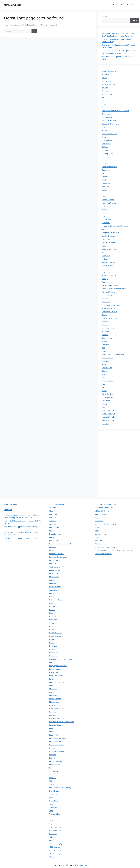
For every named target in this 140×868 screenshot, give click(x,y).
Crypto (104, 160)
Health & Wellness (109, 203)
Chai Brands (107, 144)
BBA (103, 98)
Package (105, 279)
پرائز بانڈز (105, 424)
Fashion (105, 173)
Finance (105, 177)
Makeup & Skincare (109, 249)
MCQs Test (106, 256)
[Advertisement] (116, 464)
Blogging (105, 114)
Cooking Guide (108, 154)
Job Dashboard (100, 534)
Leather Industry (108, 236)
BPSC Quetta (107, 117)
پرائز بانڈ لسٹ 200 (108, 417)
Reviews (105, 335)
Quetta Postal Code (109, 318)
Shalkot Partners (10, 504)
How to (105, 216)
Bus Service (106, 127)
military (105, 259)
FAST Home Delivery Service (105, 524)
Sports (104, 371)
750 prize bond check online (105, 504)
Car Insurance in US (110, 134)
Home (107, 5)
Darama (105, 163)
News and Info (13, 5)
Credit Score (107, 157)
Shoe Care (106, 361)
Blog (115, 5)
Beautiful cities (108, 101)
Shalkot (105, 351)
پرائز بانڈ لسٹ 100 (108, 411)
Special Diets (107, 368)
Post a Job (98, 541)
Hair (104, 193)
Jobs (121, 5)
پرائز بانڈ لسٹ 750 (108, 420)
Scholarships (107, 338)
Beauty (105, 104)
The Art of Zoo (107, 381)
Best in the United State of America (115, 111)
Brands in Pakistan (109, 121)
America (105, 91)
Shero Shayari (107, 358)
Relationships (107, 331)
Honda (104, 210)
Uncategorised (108, 397)
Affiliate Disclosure (102, 511)
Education (106, 170)
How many (106, 213)
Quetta (105, 315)
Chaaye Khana (107, 137)
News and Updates (109, 275)
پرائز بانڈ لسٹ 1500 (109, 414)
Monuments (107, 269)
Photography (107, 295)
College (105, 147)
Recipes (105, 325)
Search (105, 17)
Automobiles (107, 94)
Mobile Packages (108, 262)
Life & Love (106, 239)
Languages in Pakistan (111, 233)
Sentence (105, 345)
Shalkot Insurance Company (113, 354)
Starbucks (106, 374)
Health (104, 196)
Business (105, 130)
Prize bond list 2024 (109, 312)
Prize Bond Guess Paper (111, 305)
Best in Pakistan (108, 107)
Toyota (104, 387)
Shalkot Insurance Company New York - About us (114, 550)
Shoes (104, 364)
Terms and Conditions (103, 554)
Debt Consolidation (109, 167)
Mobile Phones (108, 266)
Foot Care (106, 186)
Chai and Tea (107, 140)
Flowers (98, 527)
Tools (104, 384)
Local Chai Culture (109, 242)
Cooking (105, 150)
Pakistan (105, 282)
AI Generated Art (108, 84)
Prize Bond (106, 302)
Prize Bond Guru (108, 308)
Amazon (105, 88)
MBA (104, 252)
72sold (104, 78)
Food (104, 180)
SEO (103, 348)
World (104, 407)
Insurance (106, 223)
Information (107, 219)
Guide (104, 190)
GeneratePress (82, 865)
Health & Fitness (108, 200)
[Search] (34, 31)
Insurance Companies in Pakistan (115, 226)
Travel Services (108, 394)
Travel (104, 391)
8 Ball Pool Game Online (104, 508)
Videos (104, 404)
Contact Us (130, 5)
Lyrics (104, 246)
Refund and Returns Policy (105, 547)
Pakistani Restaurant (110, 285)
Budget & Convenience (111, 124)
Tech (104, 378)
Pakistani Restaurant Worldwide (114, 289)
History (105, 206)
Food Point (106, 183)
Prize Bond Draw (101, 544)
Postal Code (106, 298)
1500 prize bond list (109, 71)
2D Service (106, 74)
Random (105, 322)
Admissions (106, 81)
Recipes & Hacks (108, 328)
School (104, 341)
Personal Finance (108, 292)
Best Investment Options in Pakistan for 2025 (21, 538)
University (106, 401)
